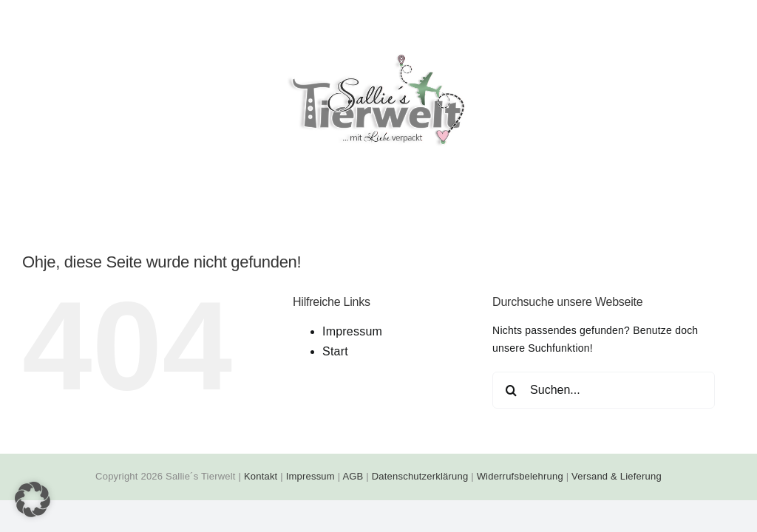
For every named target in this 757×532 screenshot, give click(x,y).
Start (335, 351)
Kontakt (261, 476)
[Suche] (511, 390)
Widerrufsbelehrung (520, 476)
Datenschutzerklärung (420, 476)
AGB (353, 476)
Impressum (352, 331)
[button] (33, 499)
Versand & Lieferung (617, 476)
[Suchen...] (604, 390)
